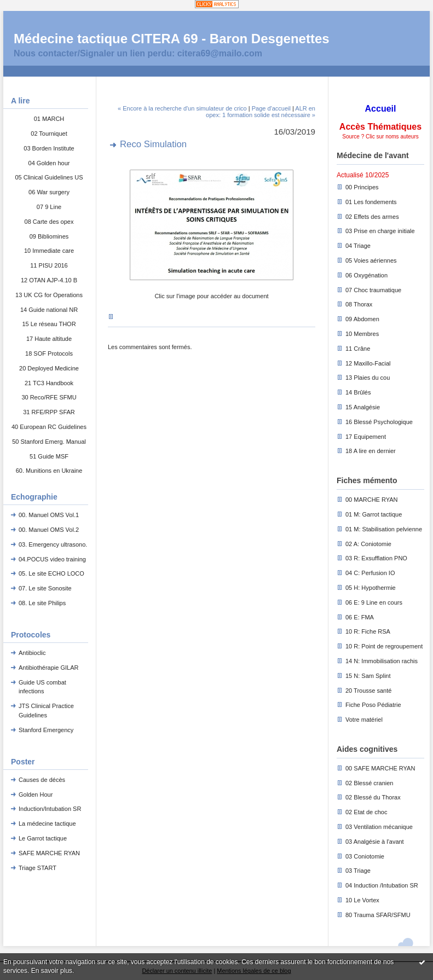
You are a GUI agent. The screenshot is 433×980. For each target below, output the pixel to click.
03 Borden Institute (49, 148)
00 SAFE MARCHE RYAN (380, 768)
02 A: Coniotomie (368, 544)
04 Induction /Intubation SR (382, 885)
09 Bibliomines (49, 236)
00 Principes (362, 187)
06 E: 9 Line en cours (374, 602)
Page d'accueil (271, 108)
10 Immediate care (49, 251)
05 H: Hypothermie (371, 588)
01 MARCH (49, 119)
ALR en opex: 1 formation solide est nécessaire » (261, 112)
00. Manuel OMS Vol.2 (49, 530)
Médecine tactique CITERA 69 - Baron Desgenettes (172, 39)
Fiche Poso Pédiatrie (373, 705)
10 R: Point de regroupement (384, 646)
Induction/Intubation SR (50, 809)
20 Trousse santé (368, 691)
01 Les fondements (371, 202)
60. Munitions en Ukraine (49, 471)
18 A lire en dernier (371, 451)
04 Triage (358, 246)
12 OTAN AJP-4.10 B (49, 280)
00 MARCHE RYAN (372, 500)
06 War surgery (49, 192)
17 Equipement (366, 437)
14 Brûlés (358, 392)
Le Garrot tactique (43, 838)
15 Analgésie (363, 407)
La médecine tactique (47, 824)
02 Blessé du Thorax (373, 797)
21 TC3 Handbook (49, 383)
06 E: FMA (360, 617)
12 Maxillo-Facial (368, 363)
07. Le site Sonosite (45, 588)
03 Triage (358, 871)
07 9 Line (49, 207)
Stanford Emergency (46, 730)
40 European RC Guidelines (49, 427)
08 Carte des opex (49, 222)
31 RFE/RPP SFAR (49, 412)
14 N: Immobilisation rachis (382, 661)
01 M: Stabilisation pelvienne (384, 529)
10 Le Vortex (362, 900)
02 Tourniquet (49, 134)
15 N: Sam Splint (368, 676)
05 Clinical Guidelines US (49, 177)
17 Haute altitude (49, 339)
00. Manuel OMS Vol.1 (49, 515)
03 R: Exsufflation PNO (376, 558)
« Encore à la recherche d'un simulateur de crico (182, 108)
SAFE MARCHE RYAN (49, 853)
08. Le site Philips (42, 603)
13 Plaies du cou (368, 378)
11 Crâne (358, 349)
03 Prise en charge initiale (380, 231)
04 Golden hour (49, 163)
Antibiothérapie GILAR (48, 668)
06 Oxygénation (366, 275)
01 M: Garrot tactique (374, 514)
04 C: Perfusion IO (370, 573)
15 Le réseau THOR (49, 324)
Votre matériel (364, 720)
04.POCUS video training (52, 559)
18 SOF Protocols (49, 353)
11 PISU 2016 (49, 265)
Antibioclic (32, 653)
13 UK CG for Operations (49, 295)
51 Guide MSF (49, 456)
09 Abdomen (362, 319)
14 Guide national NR (49, 310)
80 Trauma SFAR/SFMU (378, 915)
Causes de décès (42, 780)
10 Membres (362, 334)
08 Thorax (359, 304)
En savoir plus (52, 971)
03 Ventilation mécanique (379, 827)
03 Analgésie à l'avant (375, 842)
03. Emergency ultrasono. (53, 544)
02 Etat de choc (366, 812)
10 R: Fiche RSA (368, 631)
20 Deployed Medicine (49, 368)
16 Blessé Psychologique (379, 422)
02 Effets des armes (372, 217)
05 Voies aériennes (371, 260)
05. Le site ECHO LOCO (51, 573)
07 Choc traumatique (373, 290)
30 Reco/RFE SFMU (49, 397)
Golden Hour (36, 795)
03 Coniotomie (365, 856)
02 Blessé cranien (369, 783)
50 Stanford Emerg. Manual (49, 442)
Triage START (37, 868)
